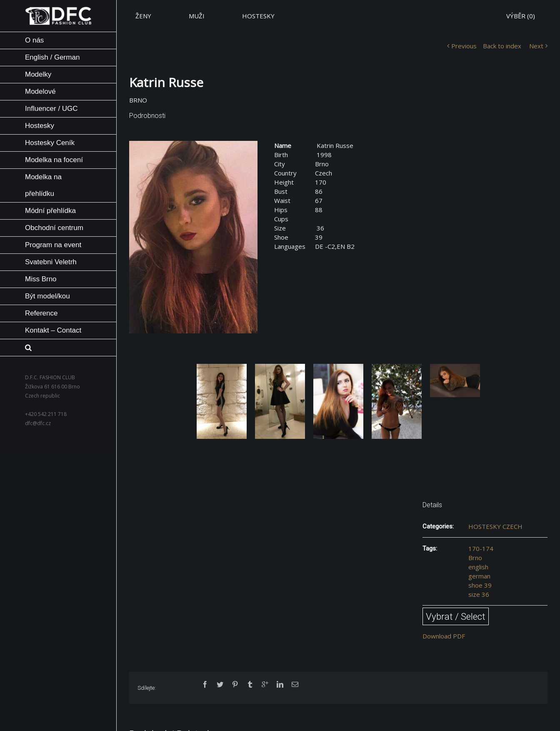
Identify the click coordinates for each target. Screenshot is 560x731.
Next (536, 46)
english (478, 567)
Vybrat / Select (456, 616)
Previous (464, 46)
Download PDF (444, 636)
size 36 (479, 594)
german (479, 576)
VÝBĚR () (521, 16)
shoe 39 (480, 585)
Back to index (502, 46)
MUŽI (197, 16)
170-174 (481, 548)
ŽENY (143, 16)
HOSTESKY (258, 16)
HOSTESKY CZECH (495, 526)
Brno (475, 558)
